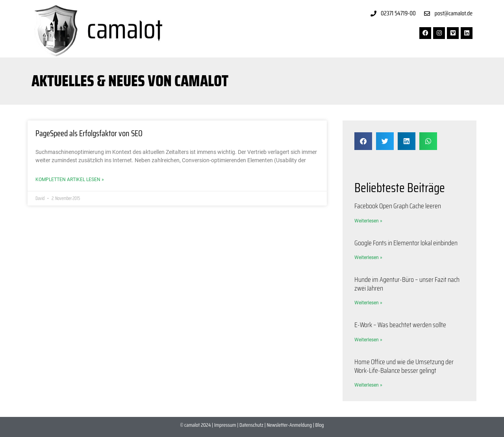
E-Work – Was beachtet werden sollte (400, 325)
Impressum (225, 425)
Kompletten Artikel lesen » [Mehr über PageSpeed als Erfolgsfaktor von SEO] (70, 180)
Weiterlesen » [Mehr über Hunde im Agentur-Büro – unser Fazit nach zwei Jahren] (368, 303)
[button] (363, 141)
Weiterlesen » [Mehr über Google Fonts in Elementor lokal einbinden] (368, 257)
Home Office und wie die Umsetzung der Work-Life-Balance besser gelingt (404, 366)
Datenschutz (251, 425)
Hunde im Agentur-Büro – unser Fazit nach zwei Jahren (407, 284)
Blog (320, 425)
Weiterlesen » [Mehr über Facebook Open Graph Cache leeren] (368, 221)
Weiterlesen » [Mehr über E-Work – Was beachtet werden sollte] (368, 340)
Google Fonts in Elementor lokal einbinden (406, 243)
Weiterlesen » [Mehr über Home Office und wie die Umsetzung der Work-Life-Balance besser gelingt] (368, 385)
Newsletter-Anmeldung (289, 425)
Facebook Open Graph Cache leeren (398, 206)
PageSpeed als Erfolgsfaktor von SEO (89, 133)
